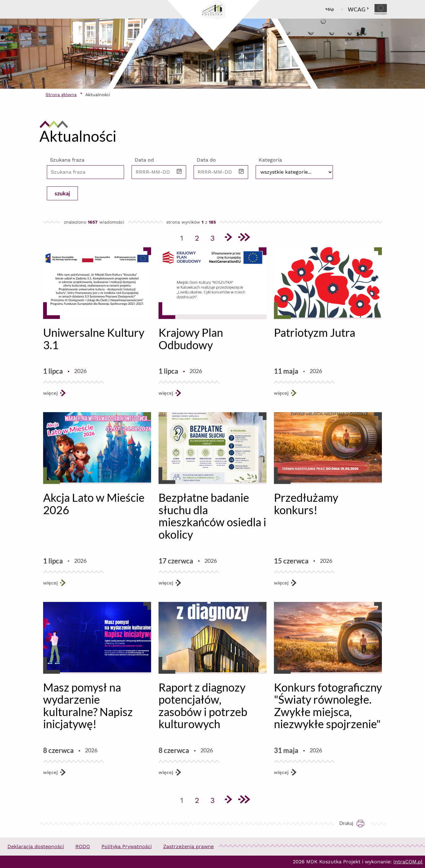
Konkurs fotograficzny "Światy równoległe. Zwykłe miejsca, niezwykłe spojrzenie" (328, 706)
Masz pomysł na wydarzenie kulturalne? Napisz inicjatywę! (88, 706)
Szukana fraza (67, 160)
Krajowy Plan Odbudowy (191, 339)
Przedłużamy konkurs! (306, 504)
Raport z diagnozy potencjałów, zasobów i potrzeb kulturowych (203, 706)
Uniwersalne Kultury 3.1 (94, 339)
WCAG (358, 9)
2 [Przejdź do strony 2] (199, 237)
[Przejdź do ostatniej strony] (244, 238)
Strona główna (61, 95)
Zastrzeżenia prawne (188, 846)
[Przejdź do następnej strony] (228, 238)
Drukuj (355, 823)
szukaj (62, 193)
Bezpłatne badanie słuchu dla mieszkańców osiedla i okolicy (212, 516)
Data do (206, 160)
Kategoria (270, 160)
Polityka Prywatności (127, 846)
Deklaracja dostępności (36, 846)
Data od (144, 160)
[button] (179, 172)
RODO (83, 846)
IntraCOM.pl (408, 862)
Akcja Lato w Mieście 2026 (94, 504)
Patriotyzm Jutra (315, 332)
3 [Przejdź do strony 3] (215, 237)
